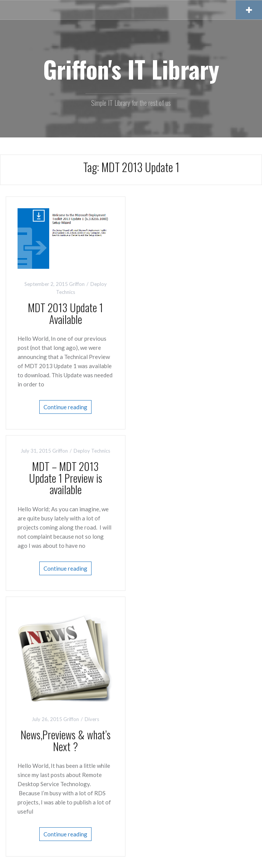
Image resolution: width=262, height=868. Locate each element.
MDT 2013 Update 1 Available (65, 313)
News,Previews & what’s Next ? (66, 740)
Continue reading (65, 407)
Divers (92, 719)
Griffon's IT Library (131, 69)
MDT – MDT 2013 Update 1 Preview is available (66, 478)
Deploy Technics (92, 451)
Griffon (77, 284)
